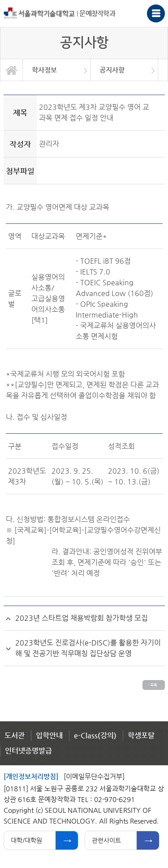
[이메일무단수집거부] (94, 776)
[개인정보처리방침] (31, 776)
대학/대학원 (26, 840)
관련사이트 (106, 840)
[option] (57, 70)
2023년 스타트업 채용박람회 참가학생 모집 (82, 618)
